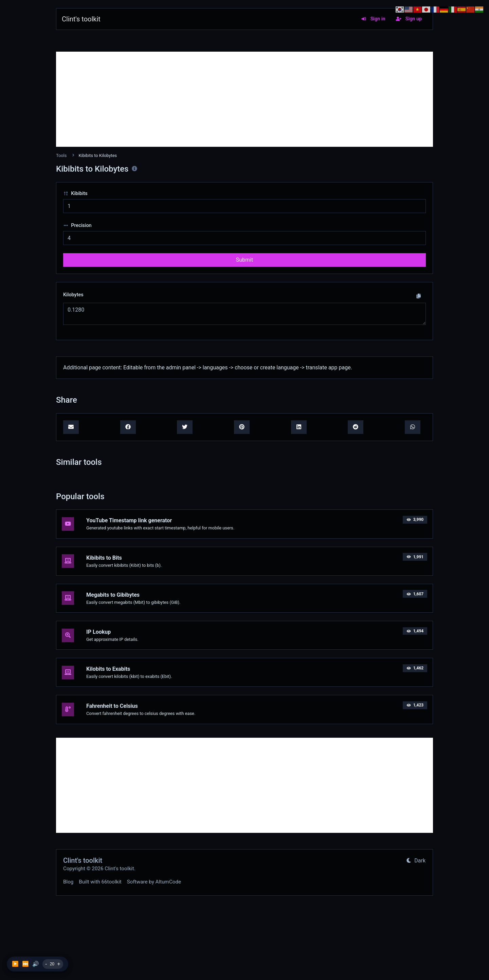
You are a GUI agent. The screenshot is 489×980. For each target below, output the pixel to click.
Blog (68, 882)
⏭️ (25, 964)
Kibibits (75, 194)
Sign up (409, 19)
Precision (77, 225)
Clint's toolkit (81, 19)
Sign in (373, 19)
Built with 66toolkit (100, 882)
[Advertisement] (244, 99)
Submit (244, 260)
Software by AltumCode (154, 882)
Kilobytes (73, 295)
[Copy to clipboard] (419, 296)
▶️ (15, 964)
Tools (61, 155)
